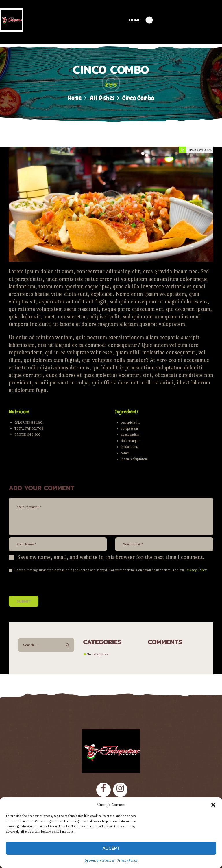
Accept (111, 848)
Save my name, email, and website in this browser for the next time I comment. (111, 557)
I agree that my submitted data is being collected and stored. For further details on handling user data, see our (111, 570)
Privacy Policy (127, 861)
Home (75, 98)
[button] (213, 805)
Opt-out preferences (100, 861)
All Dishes (102, 98)
